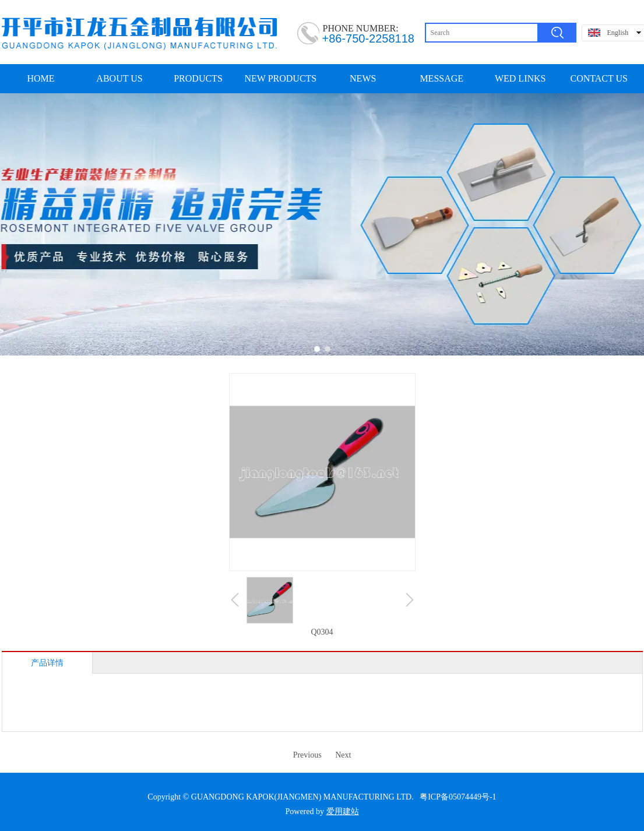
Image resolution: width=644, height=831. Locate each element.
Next (343, 755)
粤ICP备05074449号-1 (458, 797)
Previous (307, 755)
